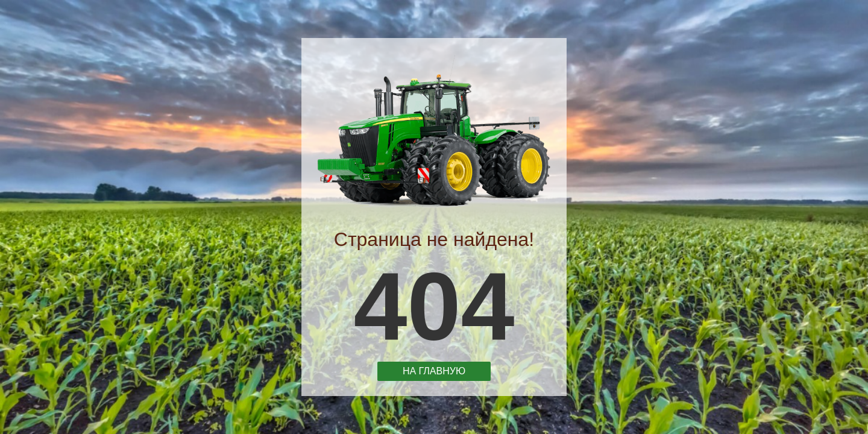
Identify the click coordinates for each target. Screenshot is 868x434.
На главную (434, 370)
